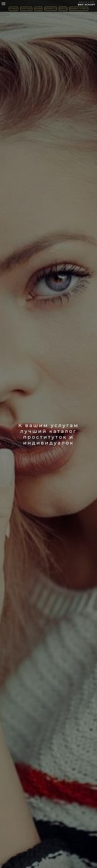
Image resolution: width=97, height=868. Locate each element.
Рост (62, 9)
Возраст (50, 9)
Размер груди (78, 9)
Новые (13, 9)
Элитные (26, 9)
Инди (38, 9)
